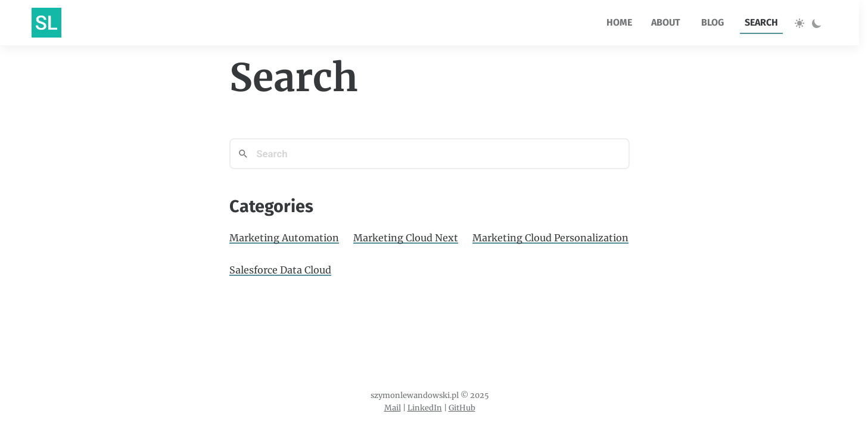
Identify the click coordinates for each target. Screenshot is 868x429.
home (619, 22)
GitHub (462, 408)
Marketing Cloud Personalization (550, 238)
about (666, 22)
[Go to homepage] (46, 23)
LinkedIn (425, 408)
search (761, 22)
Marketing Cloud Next (406, 238)
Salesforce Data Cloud (280, 270)
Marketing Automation (284, 238)
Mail (393, 408)
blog (713, 22)
